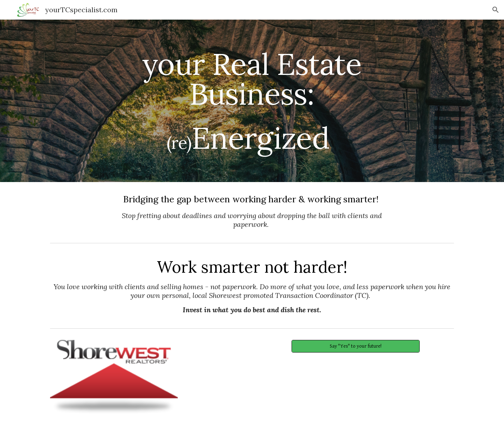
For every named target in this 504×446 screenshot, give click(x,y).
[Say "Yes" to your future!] (355, 346)
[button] (496, 10)
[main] (252, 101)
